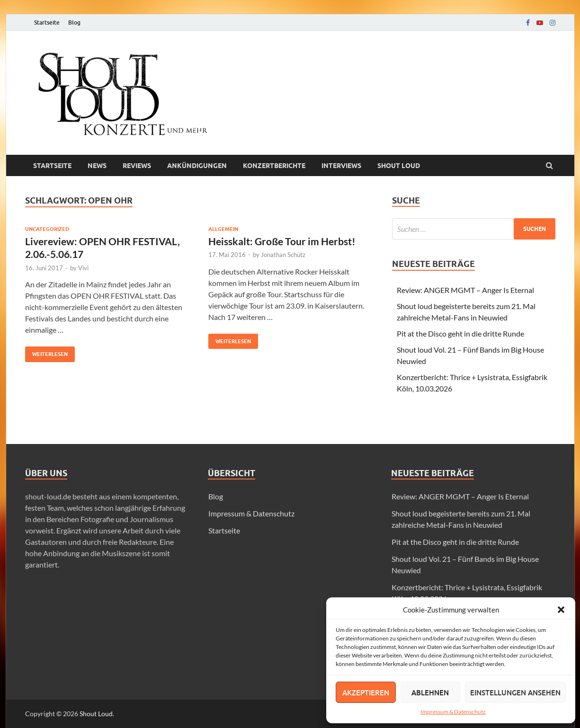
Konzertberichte (274, 166)
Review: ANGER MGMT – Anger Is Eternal (465, 290)
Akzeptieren (366, 692)
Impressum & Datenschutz (453, 712)
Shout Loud (96, 714)
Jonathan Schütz (283, 255)
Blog (74, 22)
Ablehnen (430, 692)
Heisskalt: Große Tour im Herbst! (282, 241)
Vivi (83, 268)
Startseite (47, 22)
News (97, 166)
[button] (561, 610)
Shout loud (399, 166)
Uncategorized (47, 229)
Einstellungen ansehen (515, 692)
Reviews (137, 166)
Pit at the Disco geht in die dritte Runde (460, 333)
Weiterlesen (46, 352)
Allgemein (223, 229)
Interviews (341, 166)
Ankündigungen (197, 166)
